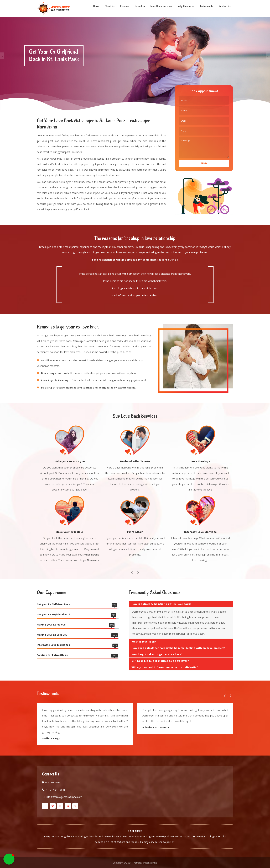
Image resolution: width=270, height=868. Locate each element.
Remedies (140, 6)
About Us (110, 6)
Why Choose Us (186, 6)
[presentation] (132, 572)
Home (96, 6)
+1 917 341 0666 (56, 790)
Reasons (125, 6)
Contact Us (225, 6)
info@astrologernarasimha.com (64, 797)
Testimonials (207, 6)
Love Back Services (161, 6)
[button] (9, 859)
